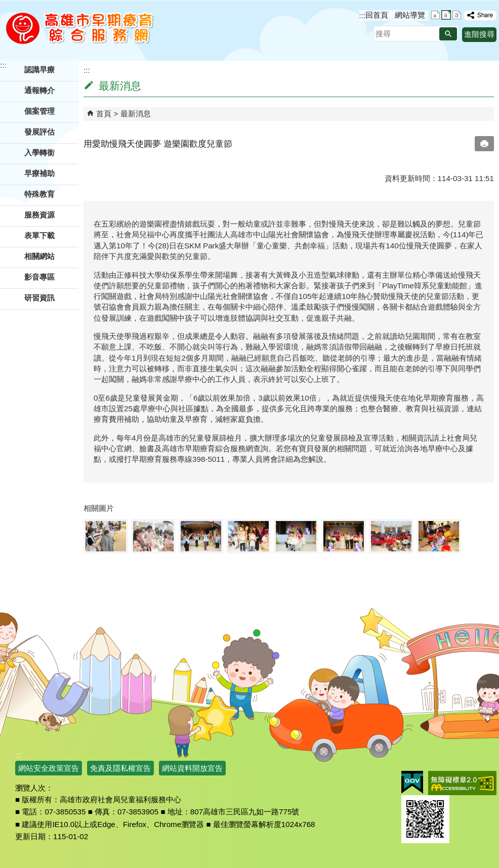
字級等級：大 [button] (457, 15)
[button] (448, 34)
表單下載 (39, 235)
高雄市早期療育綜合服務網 (80, 28)
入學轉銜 (39, 153)
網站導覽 (410, 15)
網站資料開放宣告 (192, 768)
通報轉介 (39, 90)
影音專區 (39, 277)
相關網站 (39, 256)
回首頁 (377, 15)
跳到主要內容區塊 (5, 5)
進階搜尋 (479, 34)
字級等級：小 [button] (435, 15)
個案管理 (39, 111)
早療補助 (39, 173)
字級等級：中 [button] (446, 15)
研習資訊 (39, 298)
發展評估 (39, 132)
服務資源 (39, 215)
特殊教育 (39, 194)
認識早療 (39, 70)
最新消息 (136, 114)
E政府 (412, 782)
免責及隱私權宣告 (120, 768)
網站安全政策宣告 (49, 768)
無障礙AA (462, 783)
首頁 (104, 114)
